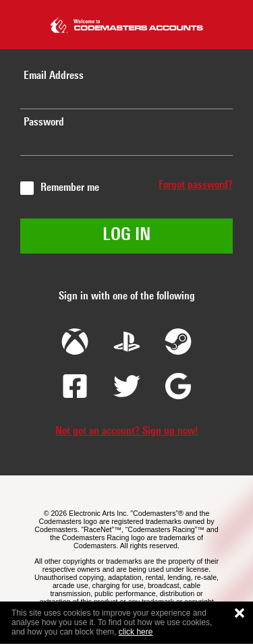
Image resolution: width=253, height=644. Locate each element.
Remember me (70, 188)
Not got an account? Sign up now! (126, 432)
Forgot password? (196, 185)
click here (136, 632)
